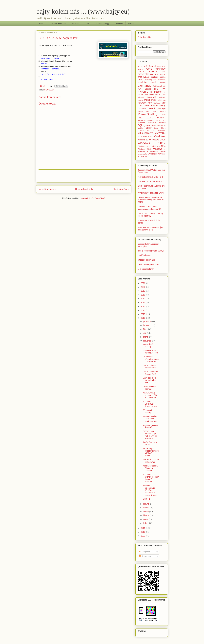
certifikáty (160, 69)
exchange (145, 86)
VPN (145, 137)
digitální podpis (158, 77)
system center (150, 125)
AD (146, 66)
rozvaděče (149, 118)
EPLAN (163, 82)
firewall (159, 86)
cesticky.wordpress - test (148, 264)
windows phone (143, 154)
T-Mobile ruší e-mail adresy (150, 181)
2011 (143, 528)
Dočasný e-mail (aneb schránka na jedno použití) (149, 208)
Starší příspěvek (121, 189)
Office (146, 106)
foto (164, 86)
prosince (147, 321)
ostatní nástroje (157, 108)
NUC (140, 106)
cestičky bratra (144, 255)
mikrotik (162, 97)
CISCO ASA (49, 90)
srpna (146, 337)
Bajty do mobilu (144, 37)
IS (165, 92)
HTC (156, 89)
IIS (151, 92)
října (145, 329)
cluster (157, 74)
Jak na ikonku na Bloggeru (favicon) (150, 468)
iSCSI (140, 94)
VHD (153, 130)
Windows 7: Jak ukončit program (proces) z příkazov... (151, 478)
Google (148, 89)
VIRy (152, 133)
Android (152, 66)
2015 (143, 306)
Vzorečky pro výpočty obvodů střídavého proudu (151, 452)
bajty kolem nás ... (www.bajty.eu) (83, 11)
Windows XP (155, 154)
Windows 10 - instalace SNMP (151, 193)
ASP (164, 66)
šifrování (160, 126)
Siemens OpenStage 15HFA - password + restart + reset (150, 490)
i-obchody (119, 24)
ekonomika (162, 80)
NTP (163, 103)
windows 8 (143, 152)
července (147, 341)
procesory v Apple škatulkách (151, 426)
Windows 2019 (144, 149)
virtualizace (144, 133)
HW (163, 89)
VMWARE (160, 133)
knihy (152, 95)
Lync (164, 95)
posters (163, 111)
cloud (151, 74)
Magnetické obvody (148, 345)
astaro (140, 69)
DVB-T (141, 80)
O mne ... (132, 24)
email (153, 82)
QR (157, 115)
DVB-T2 (146, 499)
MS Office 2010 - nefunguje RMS (151, 352)
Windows (159, 136)
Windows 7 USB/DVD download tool (150, 404)
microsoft (151, 97)
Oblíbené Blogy (103, 24)
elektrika (142, 82)
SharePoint (142, 120)
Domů (42, 24)
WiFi (150, 137)
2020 (143, 287)
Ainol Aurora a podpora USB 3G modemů (150, 395)
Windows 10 (143, 140)
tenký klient (160, 128)
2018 (143, 295)
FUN (140, 89)
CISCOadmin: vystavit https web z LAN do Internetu (150, 435)
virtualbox (162, 131)
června (146, 504)
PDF (148, 111)
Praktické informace (58, 24)
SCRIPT (161, 118)
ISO (146, 95)
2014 (143, 310)
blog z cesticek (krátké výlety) (151, 251)
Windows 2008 (157, 140)
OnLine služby (158, 106)
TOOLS (88, 24)
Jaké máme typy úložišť (150, 443)
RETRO (163, 115)
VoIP (140, 137)
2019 (143, 291)
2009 (143, 536)
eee (155, 80)
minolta (140, 100)
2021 (143, 283)
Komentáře (145, 556)
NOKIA (157, 103)
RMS (140, 118)
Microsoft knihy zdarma (149, 388)
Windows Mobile (158, 152)
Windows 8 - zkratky (148, 411)
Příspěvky (145, 552)
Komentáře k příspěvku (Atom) (92, 198)
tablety (149, 128)
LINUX (158, 95)
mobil (147, 100)
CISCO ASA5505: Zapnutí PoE (151, 373)
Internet (158, 92)
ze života (142, 157)
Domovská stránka (84, 189)
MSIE (154, 100)
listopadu (147, 325)
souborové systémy (157, 123)
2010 (143, 532)
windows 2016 (159, 146)
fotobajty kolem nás (146, 260)
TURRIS (141, 131)
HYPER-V (143, 92)
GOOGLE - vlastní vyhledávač (151, 461)
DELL (146, 77)
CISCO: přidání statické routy (150, 367)
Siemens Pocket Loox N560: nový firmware (150, 419)
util (148, 131)
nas (164, 100)
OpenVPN (142, 109)
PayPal (140, 111)
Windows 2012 (144, 146)
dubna (146, 512)
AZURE (149, 69)
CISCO (141, 72)
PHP (155, 111)
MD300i (141, 97)
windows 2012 (152, 143)
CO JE (163, 74)
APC (159, 66)
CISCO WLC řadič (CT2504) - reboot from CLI (151, 215)
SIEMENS (151, 120)
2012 (143, 318)
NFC (150, 103)
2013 (143, 314)
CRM (140, 77)
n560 (160, 100)
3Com (140, 66)
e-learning (149, 80)
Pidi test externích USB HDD (150, 177)
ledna (146, 523)
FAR (154, 86)
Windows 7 (159, 149)
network (142, 103)
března (146, 515)
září (145, 333)
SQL (140, 125)
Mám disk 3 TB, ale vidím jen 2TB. (150, 380)
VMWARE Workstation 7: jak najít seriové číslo (150, 229)
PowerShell (146, 114)
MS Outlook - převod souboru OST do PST (151, 359)
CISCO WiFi (143, 74)
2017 (143, 299)
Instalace (75, 24)
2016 (143, 302)
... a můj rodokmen (146, 269)
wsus (163, 154)
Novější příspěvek (47, 189)
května (146, 508)
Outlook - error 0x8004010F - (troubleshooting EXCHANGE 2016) (151, 200)
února (146, 519)
